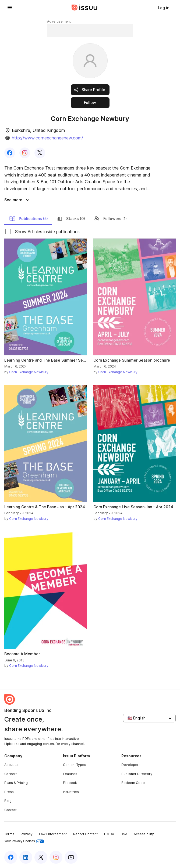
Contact (10, 810)
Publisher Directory (137, 774)
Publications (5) (29, 219)
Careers (11, 774)
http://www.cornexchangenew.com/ (47, 138)
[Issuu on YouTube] (71, 857)
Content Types (75, 765)
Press (9, 792)
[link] (164, 8)
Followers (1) (110, 219)
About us (11, 765)
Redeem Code (133, 783)
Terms (9, 834)
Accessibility (144, 834)
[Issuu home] (84, 8)
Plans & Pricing (16, 783)
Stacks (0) (71, 219)
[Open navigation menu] (10, 8)
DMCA (109, 834)
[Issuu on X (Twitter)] (41, 857)
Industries (71, 792)
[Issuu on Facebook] (11, 857)
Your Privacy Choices (24, 841)
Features (70, 774)
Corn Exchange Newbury (29, 372)
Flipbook (70, 783)
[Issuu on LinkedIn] (26, 857)
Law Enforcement (53, 834)
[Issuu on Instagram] (56, 857)
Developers (131, 765)
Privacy (27, 834)
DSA (124, 834)
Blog (8, 801)
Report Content (85, 834)
